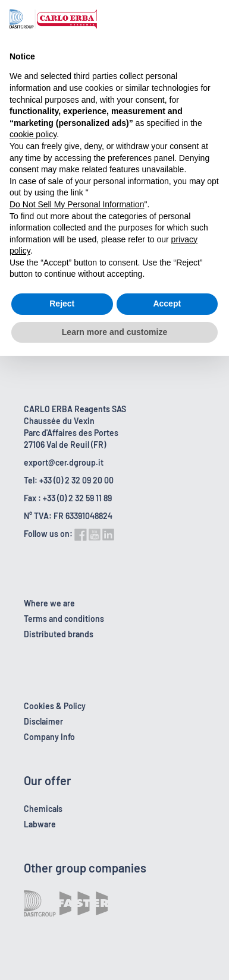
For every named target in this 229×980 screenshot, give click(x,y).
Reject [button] (62, 304)
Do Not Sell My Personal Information (77, 204)
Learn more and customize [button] (114, 332)
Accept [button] (167, 304)
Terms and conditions (64, 619)
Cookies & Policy (55, 706)
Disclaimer (43, 721)
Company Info (49, 737)
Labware (40, 824)
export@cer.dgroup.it (64, 462)
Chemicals (43, 809)
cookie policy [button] (33, 134)
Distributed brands (59, 634)
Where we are (49, 603)
